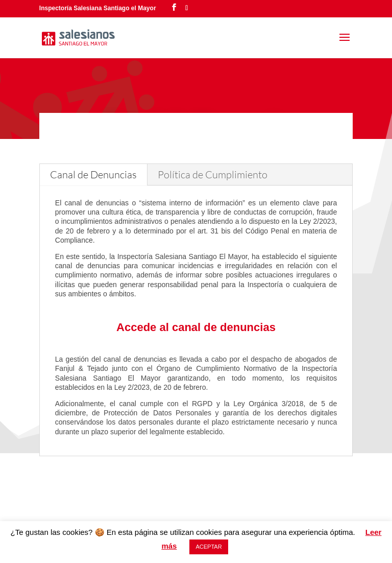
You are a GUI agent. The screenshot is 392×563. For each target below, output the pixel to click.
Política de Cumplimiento (213, 174)
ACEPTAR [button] (209, 547)
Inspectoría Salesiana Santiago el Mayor (98, 8)
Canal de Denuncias (93, 174)
